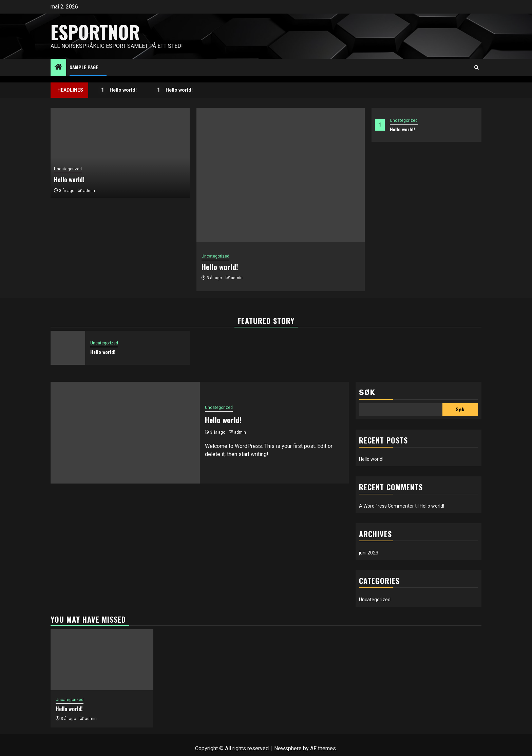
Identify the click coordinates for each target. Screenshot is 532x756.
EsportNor (95, 32)
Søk (367, 392)
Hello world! (118, 90)
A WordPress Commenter (386, 506)
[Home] (58, 68)
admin (237, 278)
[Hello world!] (281, 175)
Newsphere (288, 748)
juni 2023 (369, 553)
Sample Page (84, 67)
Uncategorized (404, 120)
